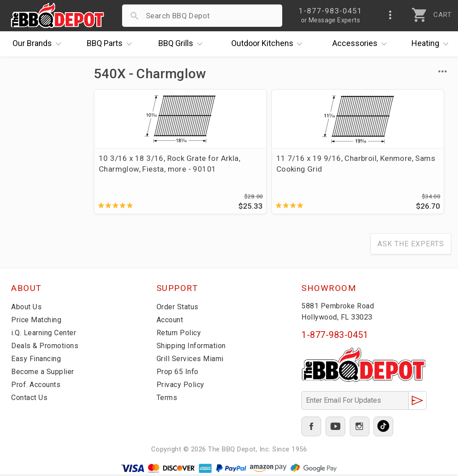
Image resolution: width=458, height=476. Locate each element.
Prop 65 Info (179, 374)
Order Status (179, 309)
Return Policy (180, 335)
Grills (182, 44)
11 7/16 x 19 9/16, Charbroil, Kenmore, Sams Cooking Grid (271, 164)
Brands (39, 44)
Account (172, 322)
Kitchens (269, 44)
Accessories (362, 44)
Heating (432, 44)
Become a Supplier (44, 374)
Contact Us (31, 400)
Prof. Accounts (38, 387)
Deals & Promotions (47, 348)
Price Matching (38, 322)
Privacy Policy (181, 387)
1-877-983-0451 (335, 337)
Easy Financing (38, 361)
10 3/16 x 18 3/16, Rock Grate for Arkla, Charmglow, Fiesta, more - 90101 (148, 169)
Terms (168, 400)
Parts (111, 44)
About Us (28, 309)
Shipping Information (194, 348)
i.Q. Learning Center (46, 335)
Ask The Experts (411, 246)
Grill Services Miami (192, 361)
